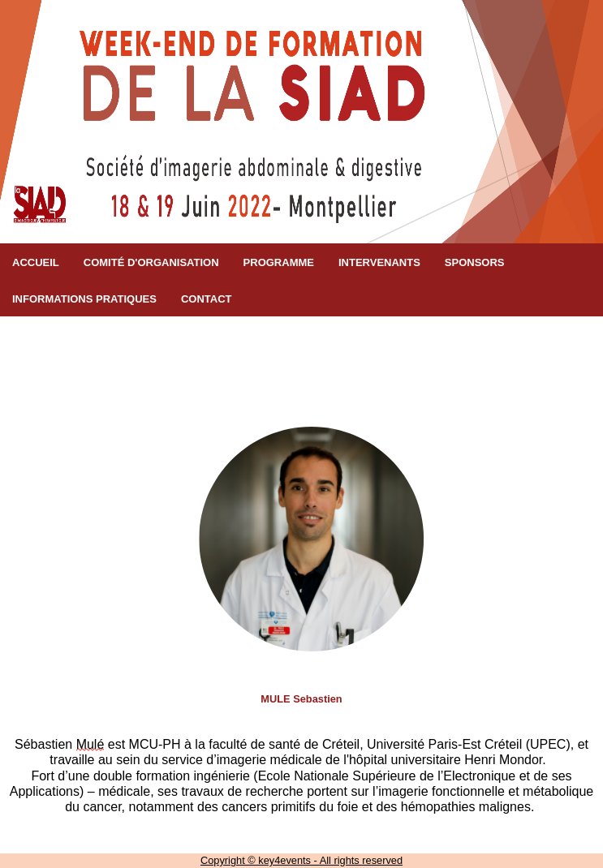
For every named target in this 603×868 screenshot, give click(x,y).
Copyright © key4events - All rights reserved (301, 860)
